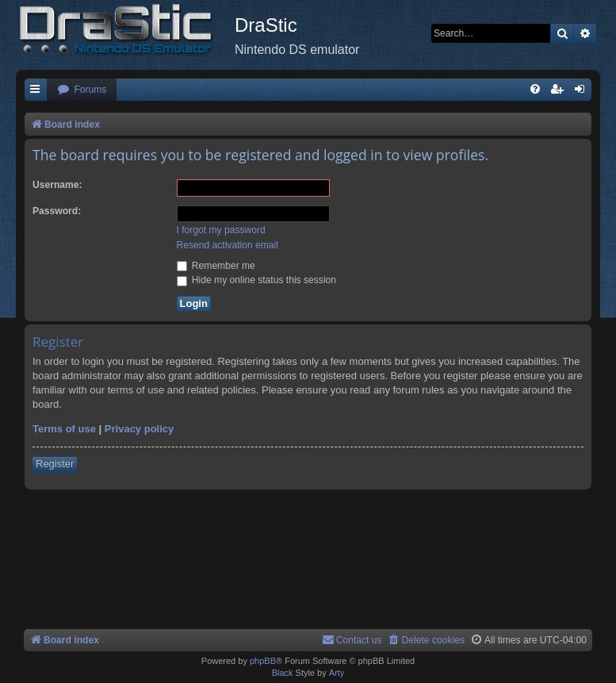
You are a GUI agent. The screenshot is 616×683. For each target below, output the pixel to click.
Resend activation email (228, 245)
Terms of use (64, 429)
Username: (57, 185)
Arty (337, 673)
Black (283, 673)
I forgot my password (221, 230)
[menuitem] (82, 90)
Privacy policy (139, 429)
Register (55, 464)
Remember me (216, 266)
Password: (57, 211)
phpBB (263, 661)
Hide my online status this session (257, 280)
